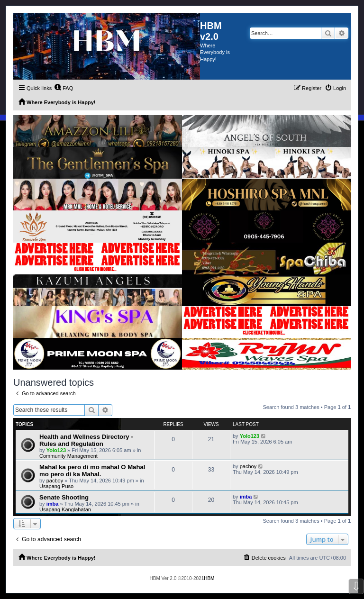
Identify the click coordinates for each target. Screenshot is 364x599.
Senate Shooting (64, 497)
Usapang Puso (56, 486)
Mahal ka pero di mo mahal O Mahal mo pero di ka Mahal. (92, 471)
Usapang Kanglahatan (65, 509)
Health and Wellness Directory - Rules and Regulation (86, 440)
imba (53, 504)
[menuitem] (64, 88)
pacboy (55, 481)
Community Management (68, 456)
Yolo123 (56, 450)
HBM (209, 578)
